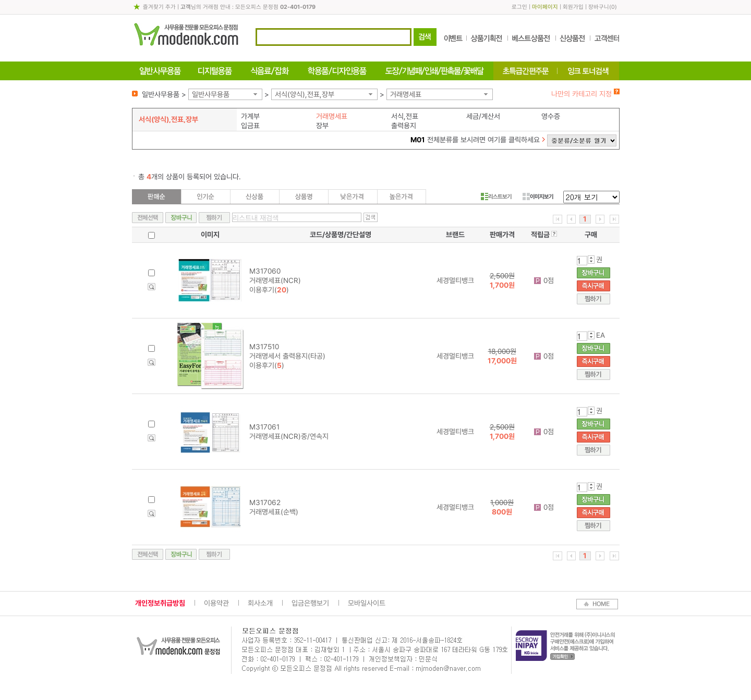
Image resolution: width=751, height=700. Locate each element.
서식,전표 (405, 116)
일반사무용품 (211, 94)
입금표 (250, 126)
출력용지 (404, 126)
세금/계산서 (483, 116)
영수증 (551, 116)
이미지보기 (538, 197)
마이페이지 (545, 7)
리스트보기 (496, 197)
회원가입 (573, 7)
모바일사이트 (367, 603)
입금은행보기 (310, 603)
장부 (322, 126)
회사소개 (260, 603)
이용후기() (269, 290)
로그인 (519, 7)
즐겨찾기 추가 (159, 7)
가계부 (250, 116)
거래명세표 (406, 94)
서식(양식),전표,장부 (305, 94)
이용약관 (216, 603)
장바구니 (599, 7)
